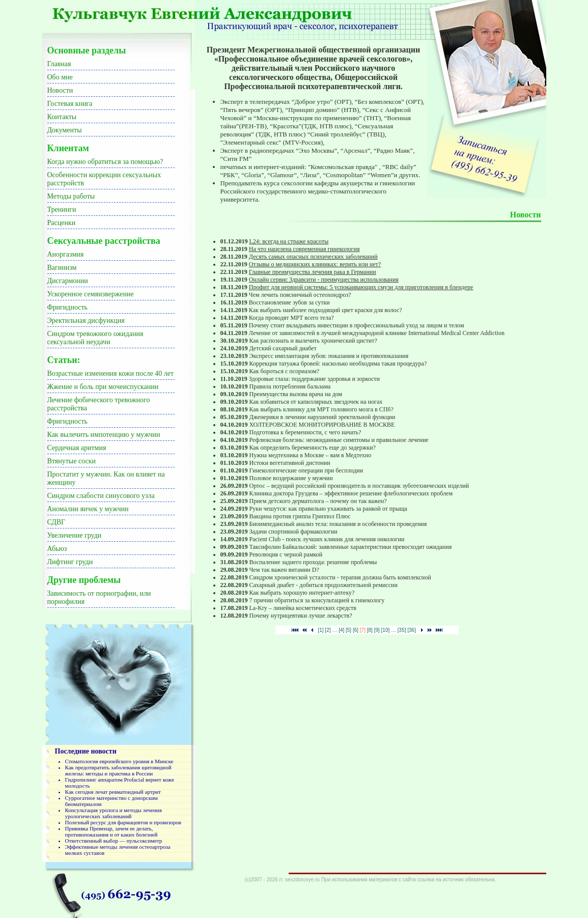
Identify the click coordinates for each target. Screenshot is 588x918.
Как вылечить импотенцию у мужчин (104, 435)
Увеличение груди (75, 535)
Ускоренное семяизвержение (91, 294)
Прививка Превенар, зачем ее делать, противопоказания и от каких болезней (111, 831)
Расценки (62, 223)
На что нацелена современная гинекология (304, 249)
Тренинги (62, 210)
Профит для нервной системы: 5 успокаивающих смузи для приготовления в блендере (361, 287)
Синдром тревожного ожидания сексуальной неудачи (95, 338)
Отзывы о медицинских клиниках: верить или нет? (315, 264)
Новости (60, 90)
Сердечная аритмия (77, 448)
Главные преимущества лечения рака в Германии (313, 272)
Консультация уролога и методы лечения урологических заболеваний (114, 813)
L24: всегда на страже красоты (289, 241)
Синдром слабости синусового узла (101, 496)
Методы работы (71, 196)
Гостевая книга (70, 104)
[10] (386, 630)
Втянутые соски (72, 461)
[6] (356, 630)
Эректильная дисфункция (86, 321)
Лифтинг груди (70, 562)
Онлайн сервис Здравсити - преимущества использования (324, 280)
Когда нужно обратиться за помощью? (105, 162)
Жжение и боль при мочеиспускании (103, 387)
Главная (59, 64)
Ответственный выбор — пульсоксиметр (114, 841)
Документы (65, 130)
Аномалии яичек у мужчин (88, 509)
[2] (328, 630)
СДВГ (57, 522)
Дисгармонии (68, 281)
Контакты (62, 117)
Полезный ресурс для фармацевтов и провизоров (123, 822)
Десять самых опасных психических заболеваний (313, 257)
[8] (370, 630)
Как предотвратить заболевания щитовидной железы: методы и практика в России (118, 770)
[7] (363, 630)
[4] (341, 630)
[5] (348, 630)
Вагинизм (62, 268)
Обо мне (60, 77)
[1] (321, 630)
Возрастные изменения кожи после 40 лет (111, 373)
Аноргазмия (66, 254)
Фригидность (67, 307)
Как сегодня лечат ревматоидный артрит (113, 792)
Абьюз (57, 549)
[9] (377, 630)
